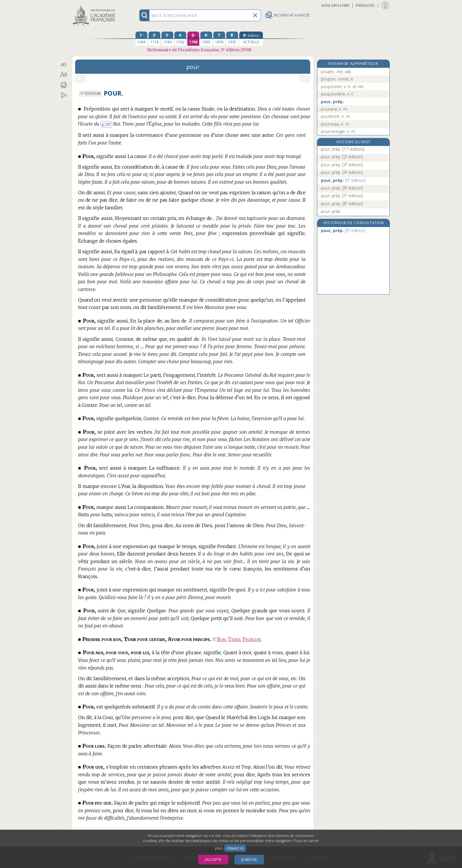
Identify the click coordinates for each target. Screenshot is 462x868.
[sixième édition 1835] (206, 39)
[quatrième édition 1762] (180, 39)
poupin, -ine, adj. (336, 71)
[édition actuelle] (251, 39)
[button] (64, 65)
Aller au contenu (95, 5)
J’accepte (213, 860)
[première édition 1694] (141, 39)
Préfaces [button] (365, 5)
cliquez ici (235, 848)
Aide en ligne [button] (335, 5)
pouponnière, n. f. (337, 94)
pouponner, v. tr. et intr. (343, 87)
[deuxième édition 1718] (154, 39)
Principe (252, 639)
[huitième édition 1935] (232, 39)
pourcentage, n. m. (338, 131)
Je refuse (249, 860)
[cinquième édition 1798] (193, 39)
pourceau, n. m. (335, 124)
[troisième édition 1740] (167, 39)
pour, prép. (332, 102)
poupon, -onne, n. (337, 79)
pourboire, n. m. (336, 116)
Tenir (234, 639)
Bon (221, 639)
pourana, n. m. (334, 109)
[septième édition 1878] (219, 39)
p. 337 (106, 124)
